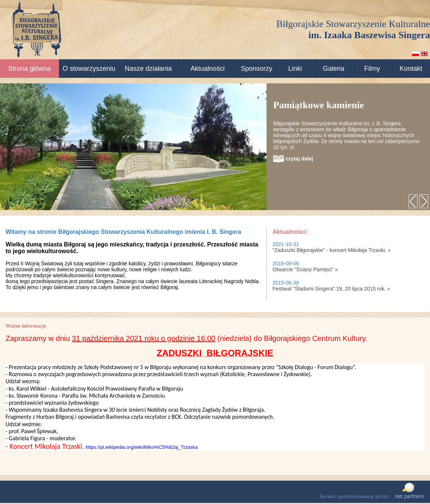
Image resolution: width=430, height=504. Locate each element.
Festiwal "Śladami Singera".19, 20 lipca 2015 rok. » (331, 289)
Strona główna (29, 69)
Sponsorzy (256, 69)
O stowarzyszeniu (89, 69)
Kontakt (411, 69)
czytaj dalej (293, 159)
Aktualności (208, 69)
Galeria (334, 69)
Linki (295, 69)
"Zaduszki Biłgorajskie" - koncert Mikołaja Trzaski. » (332, 250)
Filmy (372, 69)
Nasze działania (148, 69)
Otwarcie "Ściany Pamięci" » (305, 269)
